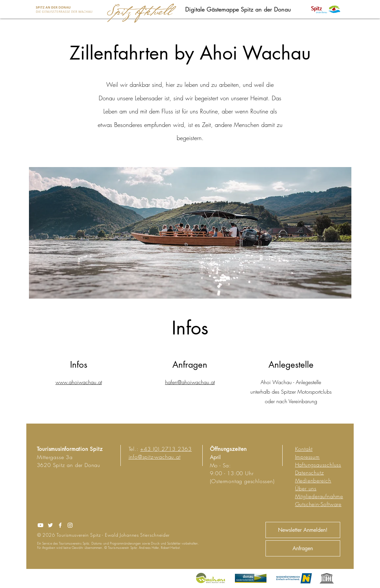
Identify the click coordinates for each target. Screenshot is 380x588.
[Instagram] (70, 525)
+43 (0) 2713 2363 (166, 449)
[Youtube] (40, 525)
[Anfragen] (303, 548)
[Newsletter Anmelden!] (303, 530)
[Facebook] (60, 525)
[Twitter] (50, 525)
